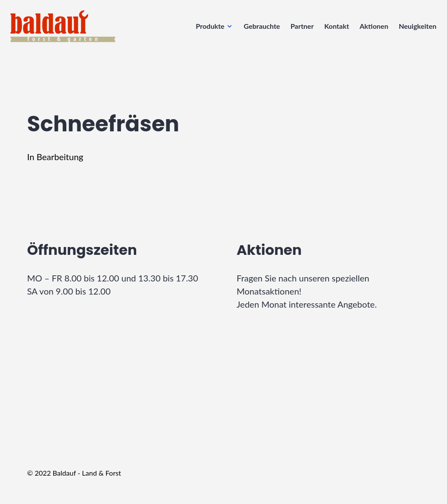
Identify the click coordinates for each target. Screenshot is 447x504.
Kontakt (334, 29)
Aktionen (371, 29)
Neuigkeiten (415, 29)
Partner (300, 29)
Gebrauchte (259, 29)
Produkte (208, 29)
